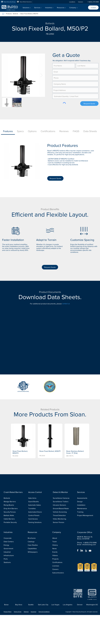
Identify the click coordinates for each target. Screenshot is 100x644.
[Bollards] (16, 14)
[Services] (87, 492)
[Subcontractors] (61, 573)
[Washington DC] (92, 605)
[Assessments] (86, 498)
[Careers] (82, 2)
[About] (61, 538)
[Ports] (13, 559)
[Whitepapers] (37, 552)
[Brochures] (37, 538)
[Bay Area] (19, 605)
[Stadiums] (13, 562)
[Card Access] (37, 519)
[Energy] (13, 545)
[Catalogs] (37, 542)
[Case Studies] (37, 545)
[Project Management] (86, 515)
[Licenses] (61, 566)
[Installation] (86, 505)
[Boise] (6, 605)
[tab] (8, 131)
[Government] (13, 549)
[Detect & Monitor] (62, 492)
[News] (61, 549)
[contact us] (69, 304)
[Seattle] (31, 605)
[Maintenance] (86, 509)
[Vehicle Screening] (62, 512)
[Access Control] (38, 492)
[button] (26, 8)
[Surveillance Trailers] (62, 502)
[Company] (62, 532)
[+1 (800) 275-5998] (93, 2)
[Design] (86, 502)
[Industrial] (13, 552)
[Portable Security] (13, 522)
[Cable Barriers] (13, 519)
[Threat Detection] (62, 515)
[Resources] (37, 532)
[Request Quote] (89, 104)
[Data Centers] (13, 542)
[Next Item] (41, 75)
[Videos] (61, 555)
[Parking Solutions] (37, 522)
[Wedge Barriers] (13, 502)
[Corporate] (13, 538)
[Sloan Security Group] (8, 2)
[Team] (61, 542)
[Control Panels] (37, 515)
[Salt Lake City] (43, 605)
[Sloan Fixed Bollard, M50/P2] (52, 14)
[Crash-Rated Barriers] (13, 492)
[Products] (9, 14)
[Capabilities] (37, 549)
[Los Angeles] (68, 605)
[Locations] (73, 2)
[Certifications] (61, 562)
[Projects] (61, 559)
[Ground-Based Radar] (62, 509)
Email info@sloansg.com (87, 544)
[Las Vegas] (55, 605)
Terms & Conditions (44, 612)
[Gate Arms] (37, 498)
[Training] (86, 512)
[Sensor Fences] (62, 522)
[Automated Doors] (37, 512)
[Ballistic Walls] (13, 515)
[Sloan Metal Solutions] (24, 2)
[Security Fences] (13, 512)
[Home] (3, 14)
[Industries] (13, 532)
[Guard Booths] (37, 502)
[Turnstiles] (37, 509)
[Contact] (93, 8)
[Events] (61, 552)
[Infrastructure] (13, 555)
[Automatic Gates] (37, 505)
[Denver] (80, 605)
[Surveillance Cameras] (62, 498)
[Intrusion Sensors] (62, 505)
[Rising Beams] (13, 505)
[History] (61, 545)
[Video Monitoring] (62, 519)
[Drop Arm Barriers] (13, 509)
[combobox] (75, 90)
